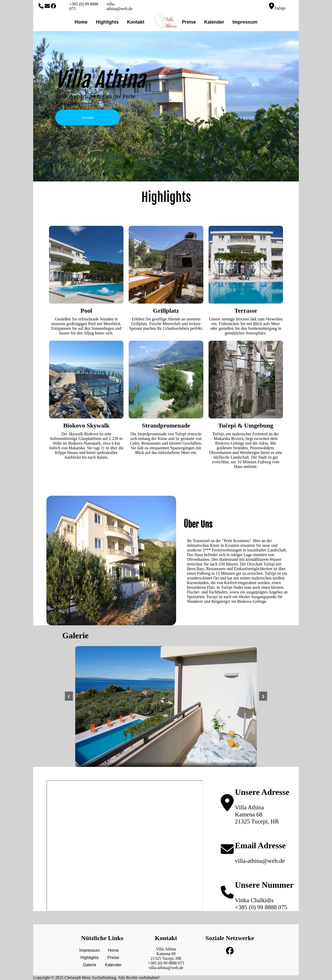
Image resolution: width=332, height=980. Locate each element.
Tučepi (277, 6)
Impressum (245, 22)
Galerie (89, 965)
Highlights (107, 22)
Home (81, 22)
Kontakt (136, 22)
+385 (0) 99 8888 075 (84, 6)
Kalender (214, 22)
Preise (189, 22)
